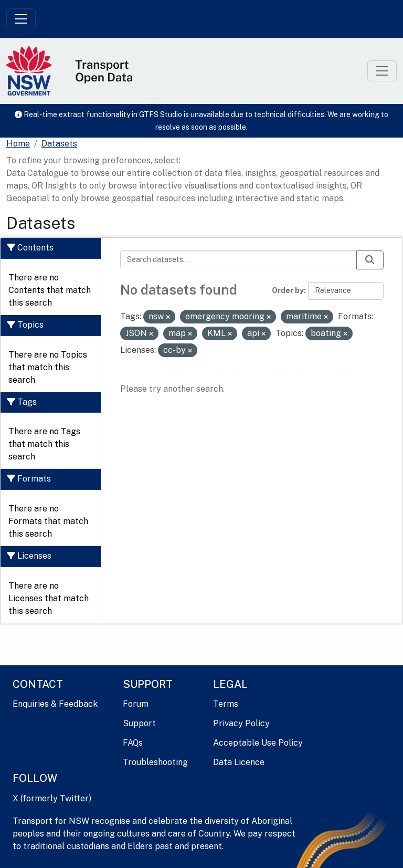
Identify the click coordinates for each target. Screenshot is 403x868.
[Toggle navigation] (21, 19)
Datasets (59, 144)
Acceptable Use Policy (258, 743)
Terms (226, 704)
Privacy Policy (241, 723)
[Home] (18, 144)
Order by (288, 290)
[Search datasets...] (239, 259)
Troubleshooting (155, 762)
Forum (136, 704)
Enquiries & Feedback (55, 704)
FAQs (133, 743)
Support (139, 723)
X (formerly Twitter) (52, 798)
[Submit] (370, 260)
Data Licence (239, 762)
